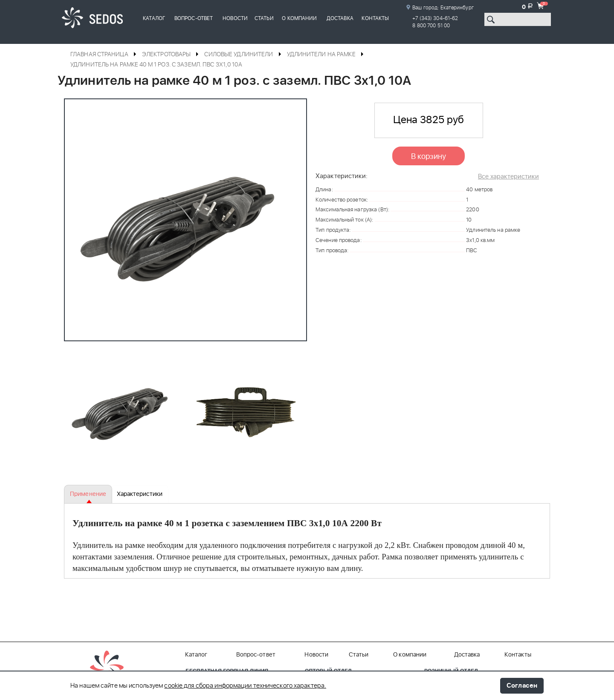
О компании (299, 18)
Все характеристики (508, 177)
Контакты (375, 18)
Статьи (264, 18)
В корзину (429, 157)
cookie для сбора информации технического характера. (245, 686)
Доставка (340, 18)
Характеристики (139, 494)
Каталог (154, 18)
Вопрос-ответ (194, 18)
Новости (235, 18)
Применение (88, 494)
